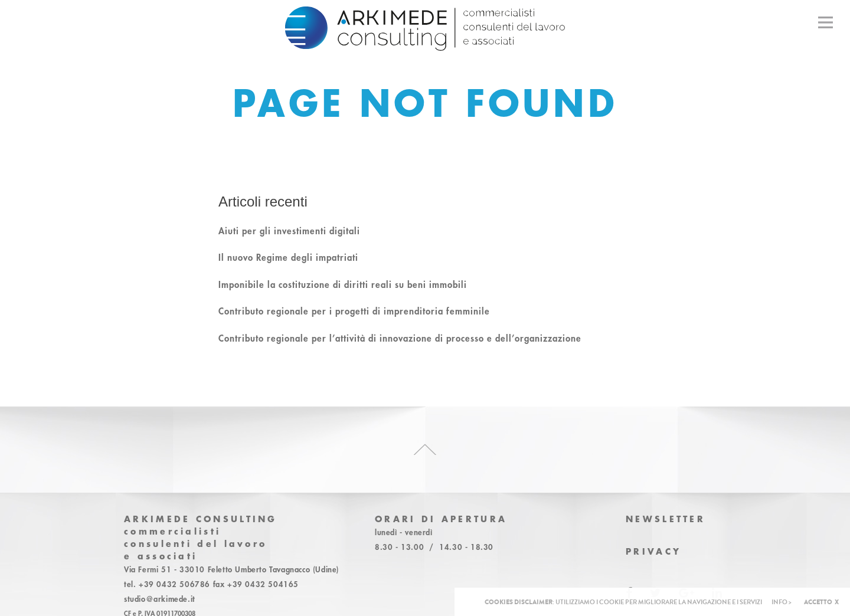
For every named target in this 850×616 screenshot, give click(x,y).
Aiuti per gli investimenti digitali (289, 231)
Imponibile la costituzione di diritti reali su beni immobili (343, 284)
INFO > (782, 602)
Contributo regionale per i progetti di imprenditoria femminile (354, 311)
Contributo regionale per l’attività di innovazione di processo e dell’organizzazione (400, 338)
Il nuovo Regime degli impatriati (288, 257)
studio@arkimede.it (160, 599)
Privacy (653, 551)
